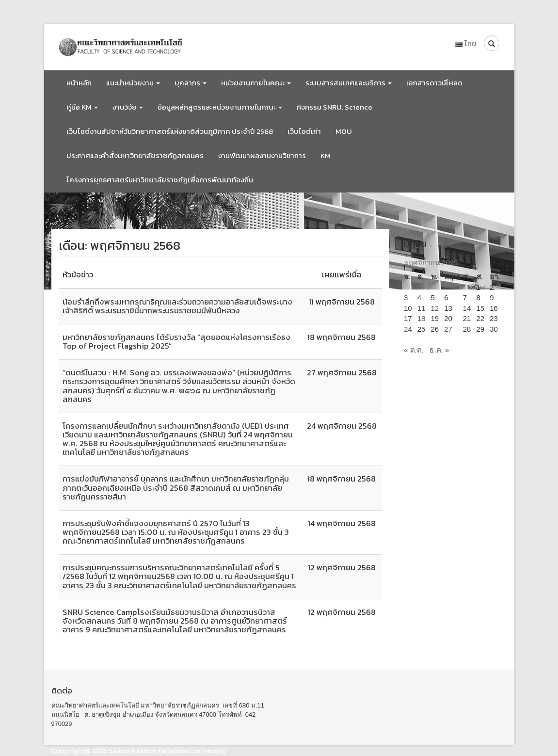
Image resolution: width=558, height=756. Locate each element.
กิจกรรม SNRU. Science (335, 107)
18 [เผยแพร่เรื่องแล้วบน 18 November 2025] (422, 318)
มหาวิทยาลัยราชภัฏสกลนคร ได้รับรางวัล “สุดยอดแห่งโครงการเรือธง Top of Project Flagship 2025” (176, 342)
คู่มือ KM (82, 107)
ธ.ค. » (439, 350)
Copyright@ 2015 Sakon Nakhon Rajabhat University (139, 750)
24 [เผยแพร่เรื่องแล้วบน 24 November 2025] (408, 329)
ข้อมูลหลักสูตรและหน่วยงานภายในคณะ (220, 107)
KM (326, 155)
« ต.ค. (414, 350)
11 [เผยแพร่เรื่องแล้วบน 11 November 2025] (422, 308)
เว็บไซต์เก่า (304, 131)
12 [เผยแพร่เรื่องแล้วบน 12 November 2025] (435, 308)
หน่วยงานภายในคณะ (256, 83)
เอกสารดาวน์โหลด (434, 83)
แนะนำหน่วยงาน (133, 83)
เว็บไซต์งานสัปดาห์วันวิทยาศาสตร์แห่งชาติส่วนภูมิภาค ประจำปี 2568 (170, 131)
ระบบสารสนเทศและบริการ (349, 83)
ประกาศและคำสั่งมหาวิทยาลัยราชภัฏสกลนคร (135, 155)
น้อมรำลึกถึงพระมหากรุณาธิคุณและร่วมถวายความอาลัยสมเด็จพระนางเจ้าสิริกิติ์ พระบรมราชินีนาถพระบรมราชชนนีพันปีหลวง (177, 306)
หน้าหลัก (79, 83)
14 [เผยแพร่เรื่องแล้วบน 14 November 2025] (467, 308)
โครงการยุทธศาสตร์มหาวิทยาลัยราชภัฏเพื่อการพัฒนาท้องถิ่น (160, 180)
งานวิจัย (128, 107)
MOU (344, 131)
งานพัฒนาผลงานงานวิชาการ (262, 155)
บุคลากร (191, 83)
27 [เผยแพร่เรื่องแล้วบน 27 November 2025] (448, 329)
